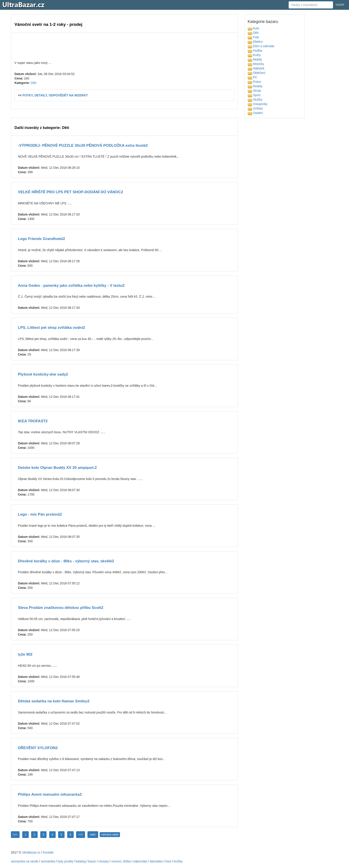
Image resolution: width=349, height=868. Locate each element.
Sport (254, 95)
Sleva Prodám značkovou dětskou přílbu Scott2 (61, 608)
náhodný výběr (110, 835)
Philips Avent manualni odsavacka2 (50, 794)
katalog (80, 861)
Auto (254, 28)
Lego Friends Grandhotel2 (42, 239)
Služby (255, 100)
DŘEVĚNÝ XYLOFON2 (38, 748)
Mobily (255, 59)
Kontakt (48, 852)
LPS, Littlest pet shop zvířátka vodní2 (52, 328)
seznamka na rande (25, 861)
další (93, 835)
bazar (92, 861)
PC (253, 77)
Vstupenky (258, 104)
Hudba (255, 51)
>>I (80, 835)
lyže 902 (25, 654)
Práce (254, 82)
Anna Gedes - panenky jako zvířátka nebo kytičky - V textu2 (71, 286)
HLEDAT (340, 5)
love (168, 861)
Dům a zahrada (261, 46)
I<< (15, 835)
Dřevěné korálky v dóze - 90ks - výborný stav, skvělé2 (66, 561)
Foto (254, 37)
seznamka (48, 861)
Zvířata (255, 108)
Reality (255, 86)
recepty (104, 861)
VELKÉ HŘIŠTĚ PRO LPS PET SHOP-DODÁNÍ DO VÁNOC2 (71, 192)
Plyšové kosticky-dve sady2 (43, 374)
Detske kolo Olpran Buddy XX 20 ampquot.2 (57, 468)
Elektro (255, 42)
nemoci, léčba (121, 861)
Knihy (254, 55)
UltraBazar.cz (31, 852)
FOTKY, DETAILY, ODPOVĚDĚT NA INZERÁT (55, 95)
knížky (178, 861)
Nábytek (256, 68)
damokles (156, 861)
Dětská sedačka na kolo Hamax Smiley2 (54, 701)
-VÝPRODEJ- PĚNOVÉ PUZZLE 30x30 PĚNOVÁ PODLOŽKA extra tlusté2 (83, 145)
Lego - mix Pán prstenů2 (40, 514)
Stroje (254, 91)
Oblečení (257, 73)
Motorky (256, 64)
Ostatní (255, 113)
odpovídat (140, 861)
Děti (33, 83)
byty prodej (65, 861)
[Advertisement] (124, 46)
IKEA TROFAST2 (33, 421)
